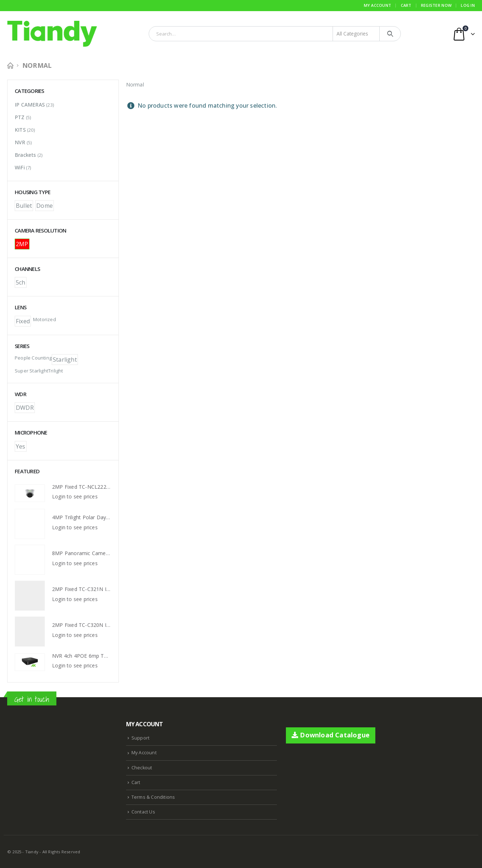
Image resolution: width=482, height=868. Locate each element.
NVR (20, 142)
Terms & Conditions (153, 797)
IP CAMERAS (30, 105)
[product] (30, 493)
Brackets (26, 155)
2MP (22, 244)
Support (140, 738)
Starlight (65, 360)
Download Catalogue (331, 735)
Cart (406, 5)
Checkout (142, 768)
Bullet (24, 206)
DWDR (25, 408)
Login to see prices (75, 496)
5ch (21, 282)
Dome (45, 206)
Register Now (436, 5)
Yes (21, 446)
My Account (378, 5)
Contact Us (143, 812)
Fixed (23, 321)
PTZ (20, 117)
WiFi (20, 167)
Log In (468, 5)
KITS (20, 130)
